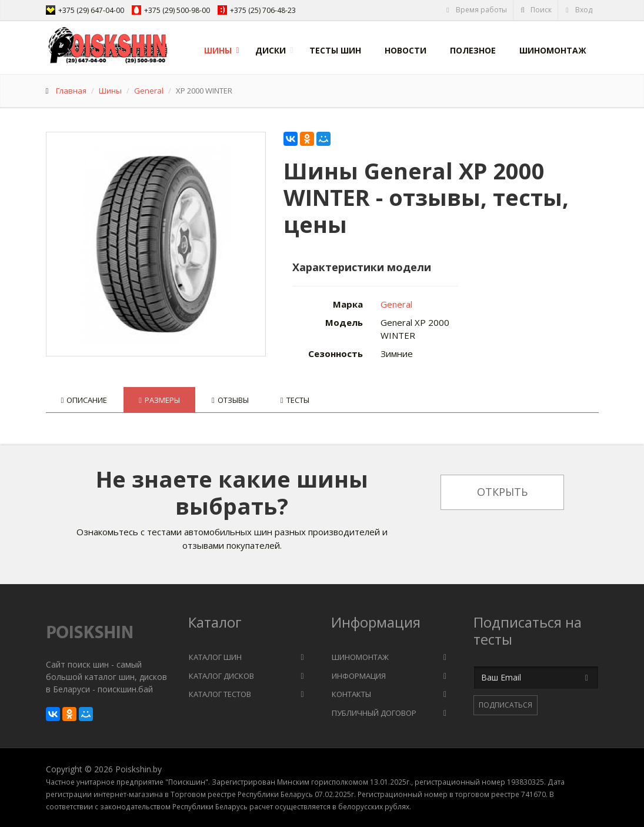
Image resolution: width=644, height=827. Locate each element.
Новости (406, 50)
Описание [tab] (84, 400)
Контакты (351, 694)
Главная (71, 91)
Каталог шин (215, 657)
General (149, 91)
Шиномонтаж (553, 50)
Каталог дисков (221, 676)
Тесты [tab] (295, 400)
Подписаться (505, 705)
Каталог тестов (220, 694)
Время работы (476, 10)
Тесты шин (335, 50)
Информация (359, 676)
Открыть (502, 492)
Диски (271, 50)
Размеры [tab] (159, 400)
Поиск (536, 10)
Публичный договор (374, 713)
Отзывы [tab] (230, 400)
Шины (218, 50)
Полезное (473, 50)
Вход (578, 10)
